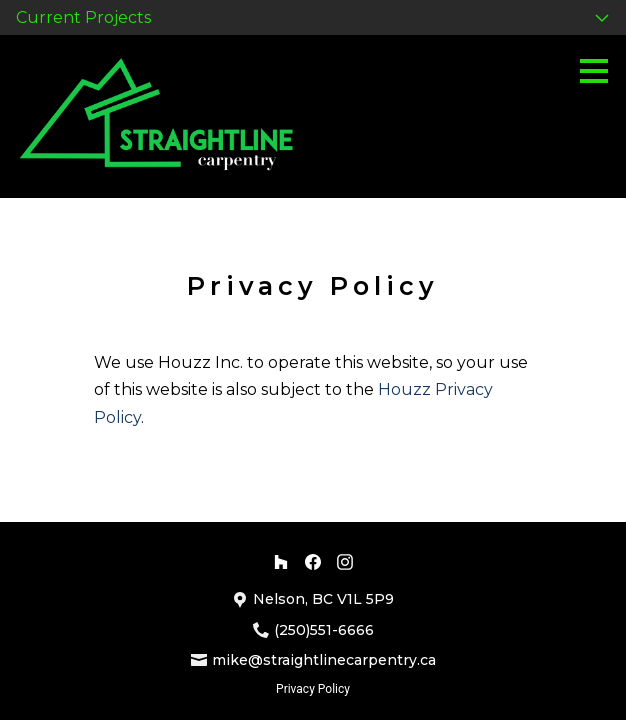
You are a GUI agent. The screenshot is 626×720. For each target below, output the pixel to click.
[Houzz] (281, 562)
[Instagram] (345, 562)
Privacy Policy (313, 689)
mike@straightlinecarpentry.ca (324, 660)
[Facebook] (313, 562)
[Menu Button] (594, 71)
